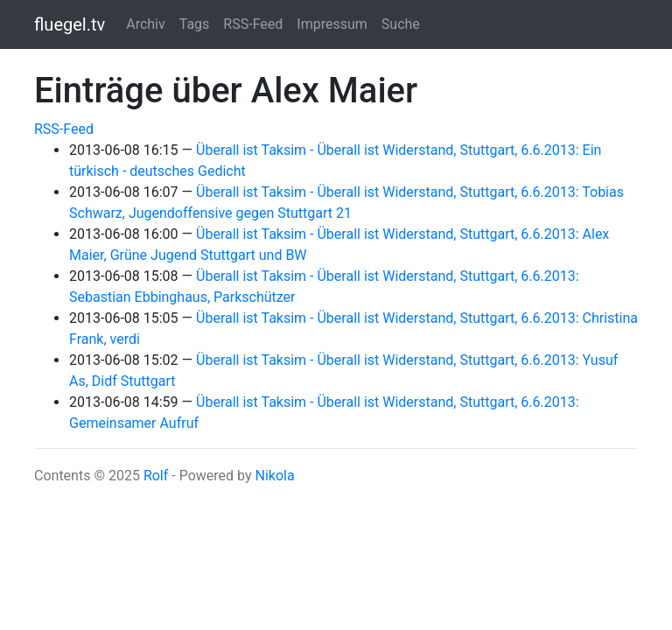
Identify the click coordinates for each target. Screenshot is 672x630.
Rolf (156, 476)
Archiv (146, 24)
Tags (195, 24)
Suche (401, 24)
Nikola (274, 476)
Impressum (332, 24)
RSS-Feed (253, 24)
